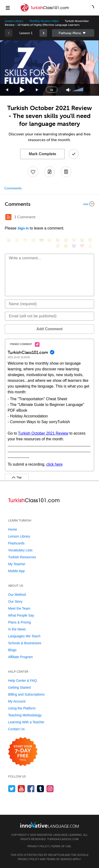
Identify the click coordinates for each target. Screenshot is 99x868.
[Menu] (8, 8)
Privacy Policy (38, 846)
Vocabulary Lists (20, 550)
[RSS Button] (8, 217)
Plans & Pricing (19, 622)
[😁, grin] (25, 240)
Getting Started (19, 687)
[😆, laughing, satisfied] (58, 240)
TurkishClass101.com (63, 839)
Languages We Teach (24, 636)
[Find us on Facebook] (31, 789)
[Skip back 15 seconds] (7, 90)
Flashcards (16, 543)
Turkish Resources (22, 557)
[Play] (22, 90)
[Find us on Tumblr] (41, 789)
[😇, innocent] (90, 240)
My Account (17, 701)
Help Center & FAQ (22, 681)
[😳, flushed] (17, 240)
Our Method (17, 595)
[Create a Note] (49, 172)
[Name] (49, 304)
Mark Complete (42, 154)
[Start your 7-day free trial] (23, 752)
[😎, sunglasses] (41, 240)
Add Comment (49, 329)
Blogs (12, 650)
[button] (91, 8)
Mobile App (16, 571)
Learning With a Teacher (26, 722)
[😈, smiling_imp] (74, 246)
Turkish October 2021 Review (43, 433)
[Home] (45, 11)
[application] (49, 68)
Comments (13, 188)
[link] (43, 33)
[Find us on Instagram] (50, 789)
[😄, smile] (9, 240)
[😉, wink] (74, 240)
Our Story (15, 602)
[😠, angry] (49, 240)
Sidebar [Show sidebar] (73, 33)
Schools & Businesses (25, 643)
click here (55, 464)
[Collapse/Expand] (49, 204)
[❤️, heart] (82, 246)
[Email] (49, 316)
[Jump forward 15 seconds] (37, 90)
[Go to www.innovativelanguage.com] (49, 825)
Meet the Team (19, 608)
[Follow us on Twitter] (12, 789)
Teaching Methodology (25, 715)
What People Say (21, 615)
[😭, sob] (82, 240)
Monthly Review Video (44, 21)
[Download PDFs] (66, 172)
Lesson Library (14, 21)
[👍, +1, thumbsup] (90, 246)
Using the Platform (22, 708)
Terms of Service (59, 859)
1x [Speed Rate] (52, 90)
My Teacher (17, 564)
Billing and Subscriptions (26, 694)
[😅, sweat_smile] (66, 240)
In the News (17, 629)
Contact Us (16, 729)
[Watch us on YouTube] (21, 789)
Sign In (23, 228)
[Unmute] (69, 90)
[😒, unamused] (33, 240)
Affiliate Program (20, 657)
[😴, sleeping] (58, 246)
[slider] (78, 90)
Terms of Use (61, 846)
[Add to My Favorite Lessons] (33, 172)
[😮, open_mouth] (66, 246)
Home (13, 529)
